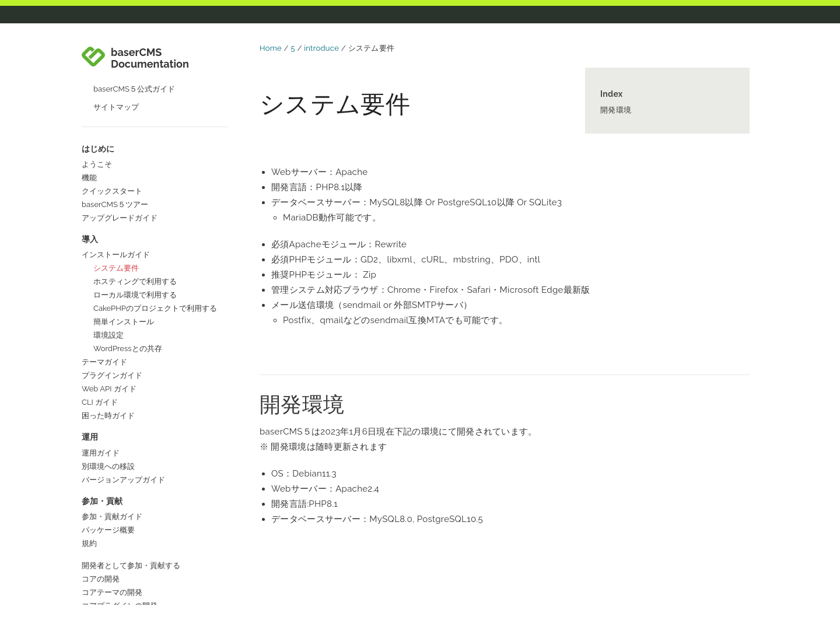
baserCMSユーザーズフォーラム (138, 565)
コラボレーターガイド (120, 501)
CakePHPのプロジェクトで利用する (155, 133)
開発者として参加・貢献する (131, 390)
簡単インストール (124, 146)
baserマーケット (111, 579)
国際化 (93, 479)
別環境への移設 (108, 291)
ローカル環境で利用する (135, 119)
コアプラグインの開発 (120, 430)
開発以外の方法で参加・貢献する (139, 452)
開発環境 (616, 110)
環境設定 (108, 160)
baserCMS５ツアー (115, 29)
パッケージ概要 (108, 354)
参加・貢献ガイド (112, 341)
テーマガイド (104, 186)
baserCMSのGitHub (116, 592)
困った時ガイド (108, 240)
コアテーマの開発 (112, 417)
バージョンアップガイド (123, 304)
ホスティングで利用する (135, 106)
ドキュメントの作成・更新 (127, 466)
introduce (321, 48)
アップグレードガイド (120, 42)
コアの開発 (101, 403)
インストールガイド (116, 79)
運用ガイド (101, 277)
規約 (89, 368)
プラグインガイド (112, 200)
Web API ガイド (109, 213)
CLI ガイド (100, 227)
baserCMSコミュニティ (123, 552)
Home (271, 48)
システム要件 (116, 92)
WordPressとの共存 (128, 173)
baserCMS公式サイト (119, 539)
